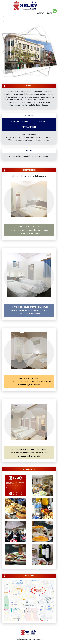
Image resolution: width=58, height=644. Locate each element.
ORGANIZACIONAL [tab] (21, 122)
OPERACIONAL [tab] (29, 127)
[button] (20, 201)
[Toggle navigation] (7, 19)
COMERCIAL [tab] (41, 122)
